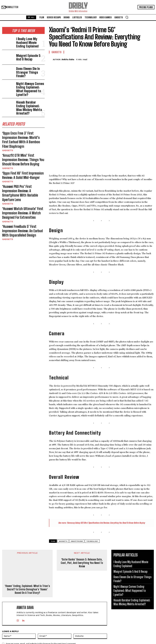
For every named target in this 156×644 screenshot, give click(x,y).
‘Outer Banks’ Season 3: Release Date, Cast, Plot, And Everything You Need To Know (82, 517)
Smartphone (77, 495)
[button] (127, 17)
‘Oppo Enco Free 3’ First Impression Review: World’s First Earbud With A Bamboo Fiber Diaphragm (21, 125)
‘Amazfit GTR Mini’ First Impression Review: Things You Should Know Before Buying (21, 140)
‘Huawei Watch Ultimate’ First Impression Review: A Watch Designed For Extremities (23, 180)
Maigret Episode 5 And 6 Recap (28, 56)
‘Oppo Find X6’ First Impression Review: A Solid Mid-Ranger (23, 153)
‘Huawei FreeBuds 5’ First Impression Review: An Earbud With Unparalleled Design (22, 194)
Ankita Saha (68, 59)
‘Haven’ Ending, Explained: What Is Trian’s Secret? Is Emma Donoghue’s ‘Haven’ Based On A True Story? (27, 543)
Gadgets (7, 133)
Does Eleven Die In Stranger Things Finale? (29, 71)
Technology (92, 495)
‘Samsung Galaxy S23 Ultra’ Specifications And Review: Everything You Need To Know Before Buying (106, 477)
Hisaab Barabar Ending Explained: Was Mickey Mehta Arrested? (27, 100)
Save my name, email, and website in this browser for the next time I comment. (41, 598)
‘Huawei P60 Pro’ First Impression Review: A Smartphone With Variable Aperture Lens (22, 165)
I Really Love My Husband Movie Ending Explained (28, 41)
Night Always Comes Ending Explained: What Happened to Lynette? (30, 86)
